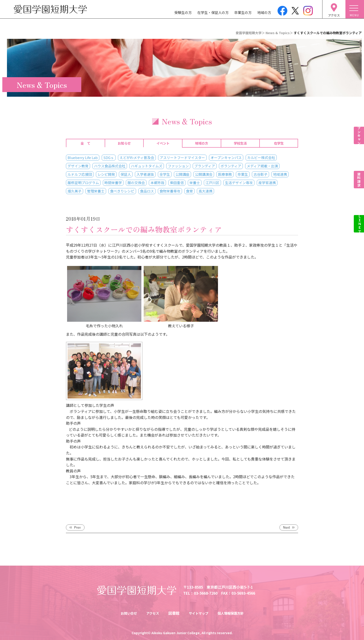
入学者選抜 (145, 174)
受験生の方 (183, 12)
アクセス (151, 613)
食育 (189, 191)
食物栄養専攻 (170, 191)
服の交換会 (136, 183)
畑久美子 (75, 191)
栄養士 (195, 183)
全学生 (165, 174)
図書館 (173, 613)
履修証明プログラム (83, 183)
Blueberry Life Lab (83, 158)
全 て (85, 143)
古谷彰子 (260, 174)
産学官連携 (267, 183)
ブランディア (205, 166)
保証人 (126, 174)
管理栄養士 (96, 191)
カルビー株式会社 (261, 158)
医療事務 (225, 174)
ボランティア (231, 166)
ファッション (178, 166)
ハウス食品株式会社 (110, 166)
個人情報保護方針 (234, 613)
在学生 (279, 143)
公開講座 (182, 174)
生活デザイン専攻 (239, 183)
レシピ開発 (106, 174)
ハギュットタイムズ (147, 166)
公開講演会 (204, 174)
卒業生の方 (243, 12)
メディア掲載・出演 (262, 166)
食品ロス (147, 191)
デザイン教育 (78, 166)
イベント (163, 143)
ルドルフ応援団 (80, 174)
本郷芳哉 (157, 183)
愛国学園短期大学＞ (250, 33)
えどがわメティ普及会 (137, 158)
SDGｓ (109, 158)
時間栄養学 (113, 183)
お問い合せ (125, 613)
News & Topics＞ (279, 33)
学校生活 (240, 143)
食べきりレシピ (122, 191)
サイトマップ (199, 613)
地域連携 (280, 174)
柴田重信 (177, 183)
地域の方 (264, 12)
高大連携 (205, 191)
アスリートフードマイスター (182, 158)
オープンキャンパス (226, 158)
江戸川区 (212, 183)
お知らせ (124, 143)
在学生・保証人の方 (213, 12)
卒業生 (243, 174)
